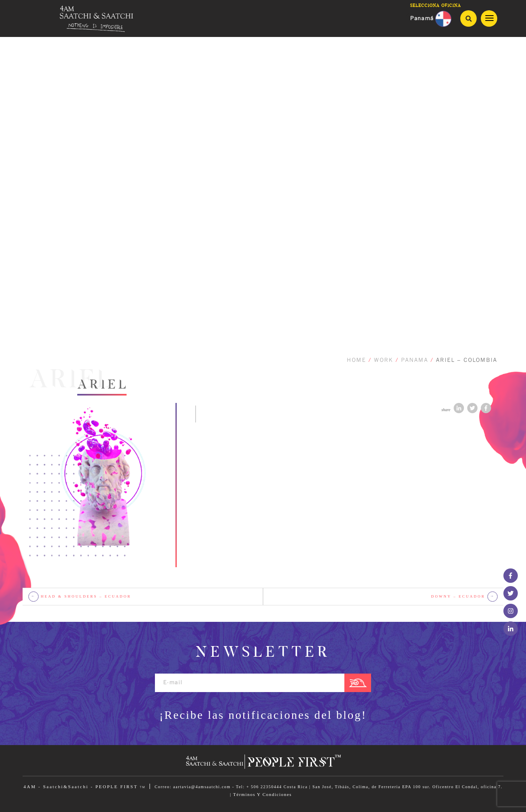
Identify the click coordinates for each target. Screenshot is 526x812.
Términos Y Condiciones (262, 794)
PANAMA (415, 360)
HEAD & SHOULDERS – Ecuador (80, 597)
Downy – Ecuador (464, 597)
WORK (384, 360)
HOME (356, 360)
